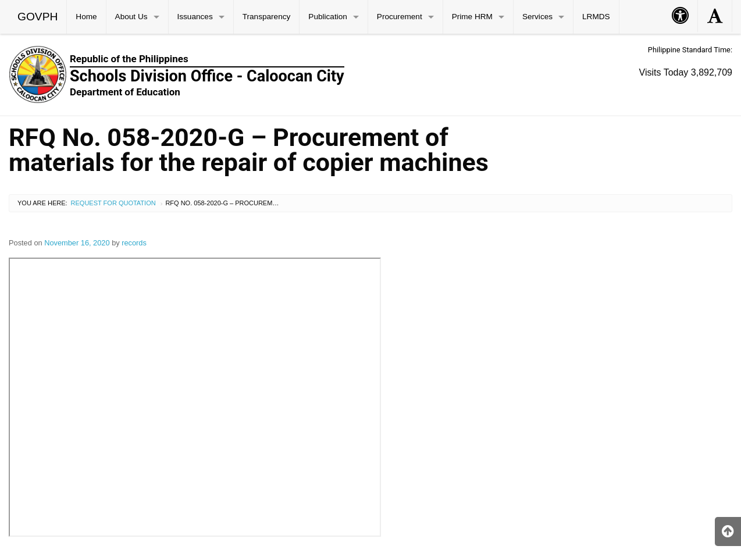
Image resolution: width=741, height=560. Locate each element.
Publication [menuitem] (328, 17)
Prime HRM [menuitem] (472, 17)
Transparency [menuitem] (267, 17)
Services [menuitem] (537, 17)
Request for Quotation (113, 203)
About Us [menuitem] (131, 17)
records (134, 243)
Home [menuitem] (86, 17)
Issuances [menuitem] (195, 17)
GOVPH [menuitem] (38, 17)
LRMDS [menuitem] (596, 17)
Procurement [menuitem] (400, 17)
